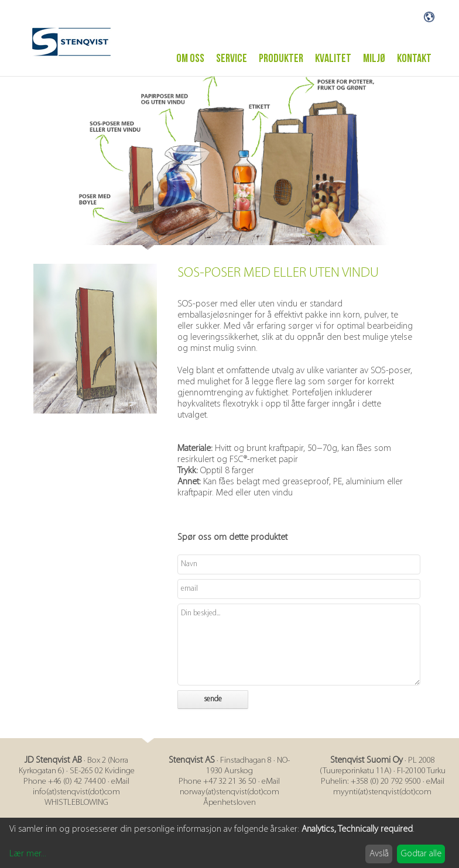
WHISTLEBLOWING (76, 798)
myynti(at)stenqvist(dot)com (382, 788)
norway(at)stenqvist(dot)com (229, 788)
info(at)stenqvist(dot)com (76, 788)
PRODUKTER (281, 54)
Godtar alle (421, 849)
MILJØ (374, 54)
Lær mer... (28, 849)
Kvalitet (333, 54)
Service (232, 54)
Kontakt (414, 54)
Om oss (190, 54)
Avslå (379, 849)
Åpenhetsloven (229, 798)
